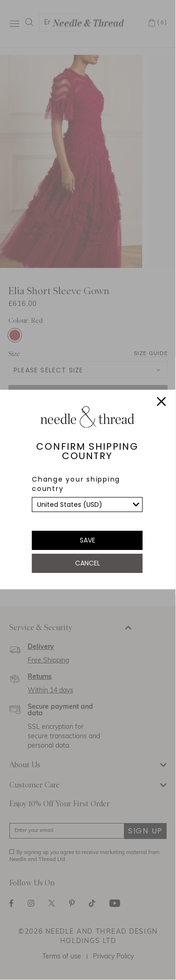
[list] (87, 505)
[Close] (161, 403)
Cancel (88, 563)
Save (88, 540)
